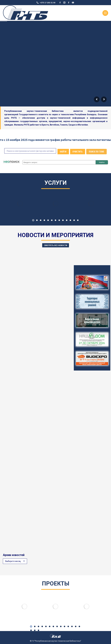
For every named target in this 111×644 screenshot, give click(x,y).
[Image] (20, 204)
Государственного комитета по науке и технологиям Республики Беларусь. (58, 114)
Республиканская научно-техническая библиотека (36, 111)
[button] (33, 220)
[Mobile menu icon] (105, 13)
